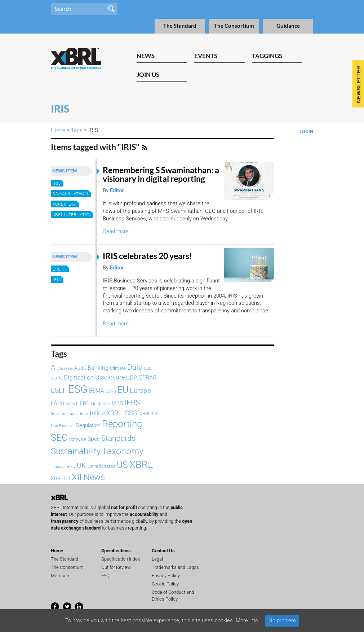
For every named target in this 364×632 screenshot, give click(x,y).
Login (306, 131)
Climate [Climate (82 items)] (118, 368)
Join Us (148, 74)
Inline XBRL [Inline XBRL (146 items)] (106, 413)
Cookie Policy (165, 584)
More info (247, 620)
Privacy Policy (166, 576)
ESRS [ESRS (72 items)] (111, 391)
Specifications (116, 551)
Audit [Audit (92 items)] (80, 368)
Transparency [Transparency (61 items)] (63, 467)
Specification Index (121, 559)
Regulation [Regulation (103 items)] (88, 425)
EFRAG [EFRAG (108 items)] (148, 378)
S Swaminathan (70, 194)
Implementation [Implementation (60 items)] (65, 414)
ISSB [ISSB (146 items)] (130, 413)
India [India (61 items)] (84, 414)
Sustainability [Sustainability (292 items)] (76, 451)
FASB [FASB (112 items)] (57, 403)
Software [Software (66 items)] (78, 439)
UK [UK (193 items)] (81, 465)
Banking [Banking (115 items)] (98, 368)
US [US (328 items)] (122, 465)
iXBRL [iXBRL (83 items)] (145, 414)
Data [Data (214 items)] (135, 367)
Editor (117, 190)
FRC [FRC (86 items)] (85, 403)
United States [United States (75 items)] (101, 466)
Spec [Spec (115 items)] (94, 439)
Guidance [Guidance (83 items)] (101, 403)
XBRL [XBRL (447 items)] (141, 465)
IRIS (57, 183)
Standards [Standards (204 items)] (118, 438)
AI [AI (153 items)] (54, 368)
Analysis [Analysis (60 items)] (66, 368)
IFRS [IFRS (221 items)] (132, 402)
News (146, 56)
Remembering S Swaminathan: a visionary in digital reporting (161, 174)
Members (61, 576)
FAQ (105, 576)
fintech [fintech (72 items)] (72, 404)
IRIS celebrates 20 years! (148, 256)
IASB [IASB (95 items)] (117, 403)
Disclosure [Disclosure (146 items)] (110, 377)
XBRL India (64, 204)
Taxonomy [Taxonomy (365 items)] (123, 451)
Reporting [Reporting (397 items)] (122, 424)
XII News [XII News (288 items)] (88, 477)
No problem (282, 620)
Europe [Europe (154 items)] (140, 391)
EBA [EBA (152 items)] (132, 377)
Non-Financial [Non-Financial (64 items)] (63, 426)
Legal (157, 559)
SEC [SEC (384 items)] (59, 438)
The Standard (180, 26)
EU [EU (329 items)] (123, 390)
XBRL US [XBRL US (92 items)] (61, 479)
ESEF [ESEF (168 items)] (59, 390)
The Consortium (234, 26)
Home (58, 130)
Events (206, 56)
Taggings (267, 56)
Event (59, 269)
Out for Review (116, 567)
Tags (77, 130)
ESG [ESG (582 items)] (78, 389)
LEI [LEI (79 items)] (155, 414)
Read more (116, 231)
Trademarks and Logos (175, 567)
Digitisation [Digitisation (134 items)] (79, 377)
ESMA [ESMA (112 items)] (97, 391)
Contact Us (163, 551)
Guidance (288, 26)
